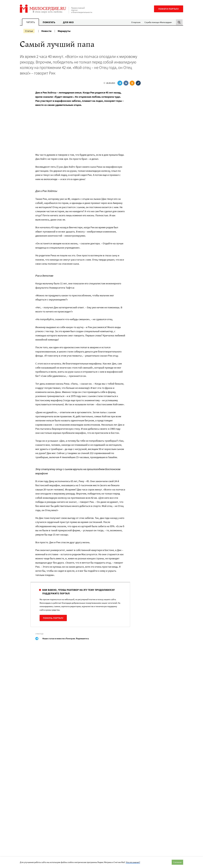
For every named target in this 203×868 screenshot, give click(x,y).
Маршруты (64, 31)
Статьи (29, 31)
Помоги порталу (169, 9)
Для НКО (68, 22)
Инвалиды (39, 634)
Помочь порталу (53, 618)
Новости (46, 31)
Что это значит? (133, 862)
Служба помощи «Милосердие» (158, 22)
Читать (30, 22)
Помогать (49, 22)
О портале (136, 22)
